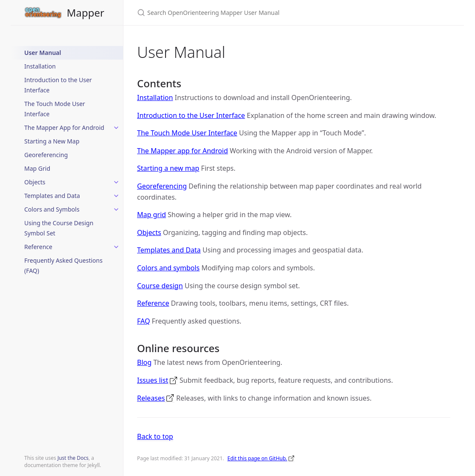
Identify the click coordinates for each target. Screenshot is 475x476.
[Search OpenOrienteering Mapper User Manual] (237, 13)
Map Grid (37, 168)
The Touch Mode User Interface (55, 109)
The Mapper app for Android (183, 151)
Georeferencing (46, 155)
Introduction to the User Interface (58, 85)
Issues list (153, 380)
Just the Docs (73, 458)
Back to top (155, 436)
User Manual (43, 53)
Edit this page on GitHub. (257, 458)
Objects (35, 182)
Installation (40, 66)
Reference (38, 247)
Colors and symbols (168, 268)
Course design (160, 286)
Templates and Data (52, 196)
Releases (151, 398)
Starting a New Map (52, 141)
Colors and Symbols (52, 209)
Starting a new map (168, 168)
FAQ (143, 321)
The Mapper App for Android (64, 128)
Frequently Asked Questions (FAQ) (63, 265)
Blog (144, 362)
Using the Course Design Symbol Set (59, 228)
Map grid (152, 215)
